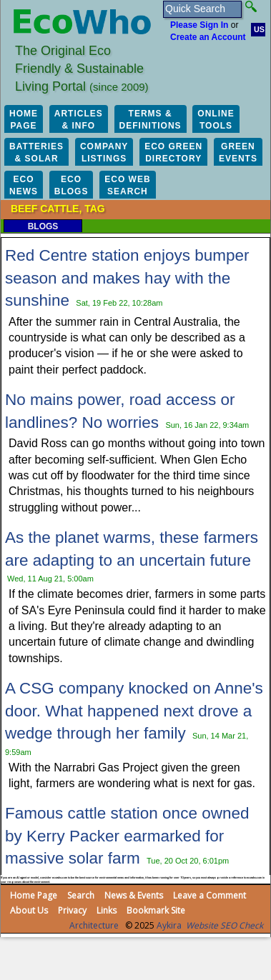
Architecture (94, 925)
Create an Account (208, 37)
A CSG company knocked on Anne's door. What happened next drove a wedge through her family (134, 711)
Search (81, 895)
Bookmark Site (156, 910)
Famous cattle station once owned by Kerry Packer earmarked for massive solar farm (127, 836)
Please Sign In (199, 25)
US (259, 29)
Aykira (169, 925)
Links (107, 910)
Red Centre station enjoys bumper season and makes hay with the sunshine (127, 278)
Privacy (72, 910)
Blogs (43, 226)
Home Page (34, 895)
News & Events (134, 895)
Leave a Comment (210, 895)
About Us (29, 910)
